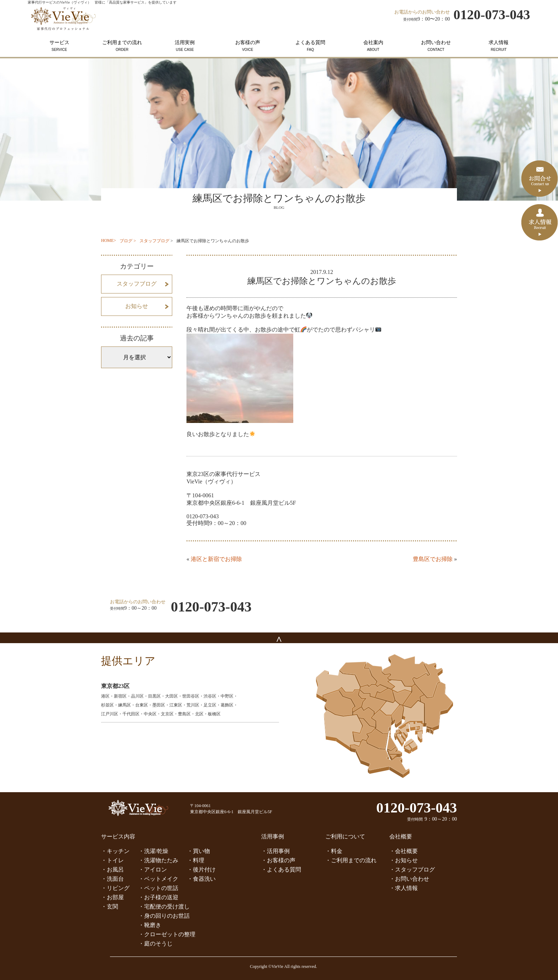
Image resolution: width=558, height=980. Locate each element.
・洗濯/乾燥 (153, 851)
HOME (107, 240)
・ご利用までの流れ (351, 860)
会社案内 (373, 46)
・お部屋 (112, 897)
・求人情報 (404, 888)
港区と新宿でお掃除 (216, 559)
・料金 (334, 851)
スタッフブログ (154, 241)
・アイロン (153, 870)
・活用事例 (275, 851)
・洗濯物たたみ (158, 860)
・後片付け (201, 870)
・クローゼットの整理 (167, 934)
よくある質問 (310, 46)
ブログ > (128, 241)
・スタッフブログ (412, 870)
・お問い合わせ (409, 879)
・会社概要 (404, 851)
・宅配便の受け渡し (164, 907)
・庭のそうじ (156, 944)
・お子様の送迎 (158, 897)
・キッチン (115, 851)
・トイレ (112, 860)
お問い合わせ (436, 46)
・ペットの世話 (158, 888)
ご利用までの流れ (122, 46)
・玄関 (110, 907)
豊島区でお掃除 (433, 559)
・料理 (196, 860)
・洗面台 (112, 879)
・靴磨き (150, 925)
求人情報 (499, 46)
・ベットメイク (158, 879)
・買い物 (199, 851)
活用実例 (185, 46)
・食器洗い (201, 879)
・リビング (115, 888)
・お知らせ (404, 860)
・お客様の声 (278, 860)
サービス (59, 46)
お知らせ (137, 306)
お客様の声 (248, 46)
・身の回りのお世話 (164, 916)
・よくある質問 (281, 870)
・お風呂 (112, 870)
